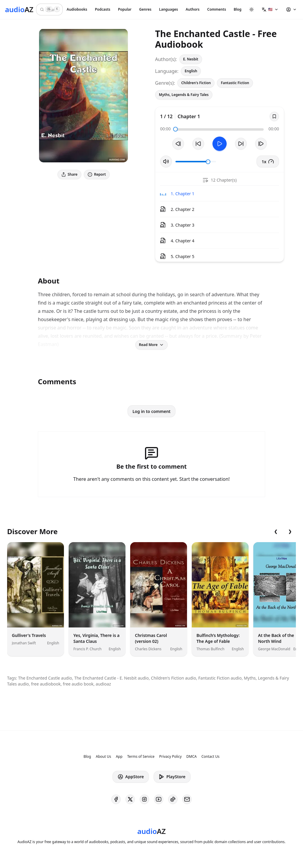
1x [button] (268, 161)
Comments (217, 9)
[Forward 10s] (241, 144)
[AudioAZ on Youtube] (159, 799)
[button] (270, 9)
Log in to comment (152, 411)
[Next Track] (261, 144)
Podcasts (103, 9)
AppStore (131, 777)
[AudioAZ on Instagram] (144, 799)
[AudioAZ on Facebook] (116, 799)
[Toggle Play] (220, 144)
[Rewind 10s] (198, 144)
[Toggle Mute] (166, 161)
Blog (238, 9)
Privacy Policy (170, 757)
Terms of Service (141, 757)
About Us (104, 757)
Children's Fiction (196, 83)
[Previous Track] (178, 144)
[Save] (274, 116)
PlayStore (172, 777)
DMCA (192, 757)
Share (69, 174)
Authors (192, 9)
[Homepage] (19, 9)
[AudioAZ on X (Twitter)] (130, 799)
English (191, 71)
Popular (125, 9)
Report (97, 174)
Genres (145, 9)
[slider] (175, 129)
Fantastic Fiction (235, 83)
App (119, 757)
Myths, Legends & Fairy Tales (184, 95)
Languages (169, 9)
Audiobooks (77, 9)
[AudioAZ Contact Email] (187, 799)
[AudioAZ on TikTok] (173, 799)
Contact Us (211, 757)
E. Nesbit (191, 59)
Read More (152, 345)
